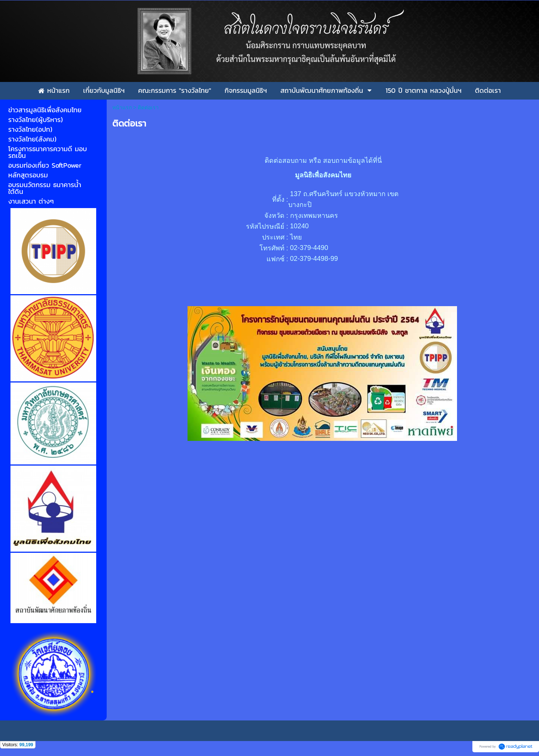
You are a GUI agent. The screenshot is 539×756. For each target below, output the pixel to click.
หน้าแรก (122, 107)
